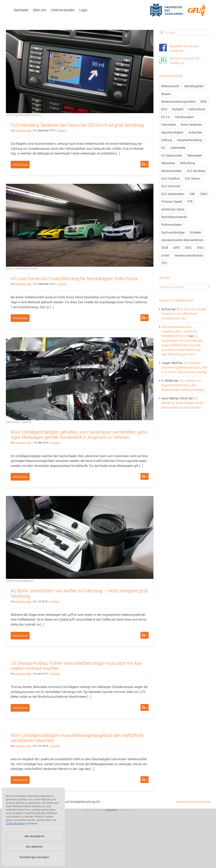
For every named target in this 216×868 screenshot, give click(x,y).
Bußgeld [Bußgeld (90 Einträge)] (178, 109)
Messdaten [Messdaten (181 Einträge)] (195, 155)
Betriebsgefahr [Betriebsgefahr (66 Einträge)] (194, 86)
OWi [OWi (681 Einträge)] (192, 194)
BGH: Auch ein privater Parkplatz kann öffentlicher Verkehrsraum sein (184, 314)
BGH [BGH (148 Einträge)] (164, 109)
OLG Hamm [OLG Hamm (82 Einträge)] (192, 178)
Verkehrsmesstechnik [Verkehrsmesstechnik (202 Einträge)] (189, 255)
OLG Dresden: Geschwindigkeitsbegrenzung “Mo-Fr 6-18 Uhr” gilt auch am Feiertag (185, 367)
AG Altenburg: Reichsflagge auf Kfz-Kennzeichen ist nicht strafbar (183, 403)
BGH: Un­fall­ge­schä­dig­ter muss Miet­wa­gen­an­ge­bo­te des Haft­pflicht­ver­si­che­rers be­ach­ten (78, 738)
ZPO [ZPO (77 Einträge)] (164, 263)
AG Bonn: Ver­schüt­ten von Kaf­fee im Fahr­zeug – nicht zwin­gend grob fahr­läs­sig (79, 593)
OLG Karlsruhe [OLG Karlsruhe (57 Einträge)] (171, 186)
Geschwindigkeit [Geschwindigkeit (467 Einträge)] (172, 132)
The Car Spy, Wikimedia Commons (23, 115)
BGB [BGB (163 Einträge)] (204, 102)
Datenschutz (202, 802)
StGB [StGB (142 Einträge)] (165, 248)
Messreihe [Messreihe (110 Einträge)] (168, 163)
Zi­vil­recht (62, 130)
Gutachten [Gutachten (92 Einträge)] (195, 132)
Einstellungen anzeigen (34, 857)
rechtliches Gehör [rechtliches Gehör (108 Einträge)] (173, 209)
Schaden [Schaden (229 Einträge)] (196, 232)
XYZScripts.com (126, 810)
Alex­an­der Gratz (23, 130)
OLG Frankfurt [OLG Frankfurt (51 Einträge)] (170, 178)
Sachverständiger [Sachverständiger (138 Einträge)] (173, 232)
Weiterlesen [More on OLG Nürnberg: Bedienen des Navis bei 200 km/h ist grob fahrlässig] (20, 165)
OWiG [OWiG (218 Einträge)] (204, 194)
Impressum (183, 802)
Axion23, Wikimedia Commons (22, 268)
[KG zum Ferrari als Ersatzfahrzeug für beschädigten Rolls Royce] (80, 225)
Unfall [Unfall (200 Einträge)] (165, 255)
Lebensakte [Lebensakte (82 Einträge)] (178, 148)
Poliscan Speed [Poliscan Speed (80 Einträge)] (172, 202)
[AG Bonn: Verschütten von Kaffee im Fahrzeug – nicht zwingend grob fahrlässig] (80, 537)
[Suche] (162, 32)
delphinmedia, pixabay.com (20, 581)
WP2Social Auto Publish (94, 810)
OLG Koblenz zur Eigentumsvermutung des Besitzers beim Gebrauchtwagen (183, 385)
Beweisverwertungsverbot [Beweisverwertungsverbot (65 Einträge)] (178, 102)
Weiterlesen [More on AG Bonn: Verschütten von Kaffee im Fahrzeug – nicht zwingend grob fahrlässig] (20, 636)
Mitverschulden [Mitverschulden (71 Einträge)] (172, 171)
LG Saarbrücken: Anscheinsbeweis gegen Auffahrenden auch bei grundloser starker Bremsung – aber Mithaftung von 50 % (182, 345)
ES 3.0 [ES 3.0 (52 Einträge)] (166, 117)
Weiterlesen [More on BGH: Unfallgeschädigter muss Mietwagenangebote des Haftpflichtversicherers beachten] (20, 780)
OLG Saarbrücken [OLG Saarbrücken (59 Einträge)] (173, 194)
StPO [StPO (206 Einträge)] (177, 248)
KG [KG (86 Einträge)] (163, 148)
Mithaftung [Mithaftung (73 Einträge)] (187, 163)
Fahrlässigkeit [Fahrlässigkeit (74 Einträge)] (184, 117)
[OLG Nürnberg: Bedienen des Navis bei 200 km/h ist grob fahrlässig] (80, 72)
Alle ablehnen (34, 847)
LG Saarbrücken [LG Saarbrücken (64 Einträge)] (172, 155)
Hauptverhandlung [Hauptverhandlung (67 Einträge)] (190, 140)
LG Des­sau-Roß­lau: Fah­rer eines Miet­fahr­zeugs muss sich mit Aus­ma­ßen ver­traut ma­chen (77, 666)
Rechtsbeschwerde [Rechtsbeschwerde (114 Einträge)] (174, 217)
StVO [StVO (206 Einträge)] (200, 248)
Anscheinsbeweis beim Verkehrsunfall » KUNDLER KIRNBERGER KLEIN (179, 331)
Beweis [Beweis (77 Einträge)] (166, 94)
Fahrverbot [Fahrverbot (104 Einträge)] (168, 125)
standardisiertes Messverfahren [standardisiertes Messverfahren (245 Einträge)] (182, 240)
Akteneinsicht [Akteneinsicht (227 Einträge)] (170, 86)
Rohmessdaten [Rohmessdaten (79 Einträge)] (171, 225)
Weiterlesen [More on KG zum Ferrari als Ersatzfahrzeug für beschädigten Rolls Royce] (20, 318)
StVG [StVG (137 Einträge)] (188, 248)
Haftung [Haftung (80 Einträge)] (167, 140)
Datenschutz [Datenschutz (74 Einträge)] (197, 109)
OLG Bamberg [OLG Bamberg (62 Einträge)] (196, 171)
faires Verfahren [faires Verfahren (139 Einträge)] (191, 125)
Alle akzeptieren (34, 836)
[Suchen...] (185, 32)
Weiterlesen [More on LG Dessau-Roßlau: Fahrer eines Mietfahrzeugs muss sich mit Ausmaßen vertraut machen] (20, 708)
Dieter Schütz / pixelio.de (19, 422)
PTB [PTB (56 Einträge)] (190, 202)
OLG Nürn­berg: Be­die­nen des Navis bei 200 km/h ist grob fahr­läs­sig (77, 125)
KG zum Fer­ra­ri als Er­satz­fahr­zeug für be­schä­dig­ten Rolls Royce (74, 278)
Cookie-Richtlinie (15, 823)
